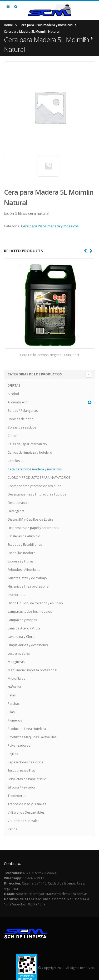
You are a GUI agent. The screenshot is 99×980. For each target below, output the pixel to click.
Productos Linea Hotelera (27, 729)
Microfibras (16, 678)
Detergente (16, 511)
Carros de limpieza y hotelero (30, 452)
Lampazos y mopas (22, 620)
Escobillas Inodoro (22, 553)
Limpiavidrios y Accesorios (28, 645)
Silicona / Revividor (22, 787)
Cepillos (14, 461)
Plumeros (15, 720)
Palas (12, 695)
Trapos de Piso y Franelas (27, 804)
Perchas (14, 704)
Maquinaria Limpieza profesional (32, 670)
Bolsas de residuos (22, 427)
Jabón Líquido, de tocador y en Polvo (35, 603)
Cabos (13, 436)
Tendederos (17, 796)
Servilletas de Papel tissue (27, 779)
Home (8, 25)
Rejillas (13, 754)
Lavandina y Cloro (21, 637)
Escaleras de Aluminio (24, 536)
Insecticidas (16, 595)
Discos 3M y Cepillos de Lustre (30, 519)
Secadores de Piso (21, 771)
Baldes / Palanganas (23, 411)
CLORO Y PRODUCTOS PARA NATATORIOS (39, 478)
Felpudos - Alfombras (24, 570)
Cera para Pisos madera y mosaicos (46, 25)
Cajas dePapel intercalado (27, 444)
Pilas (11, 712)
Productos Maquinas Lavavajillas (32, 737)
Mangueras (16, 662)
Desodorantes (18, 503)
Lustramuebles (19, 653)
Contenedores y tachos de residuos (34, 486)
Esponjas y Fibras (21, 561)
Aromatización (19, 402)
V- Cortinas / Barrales (23, 821)
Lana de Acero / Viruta (24, 628)
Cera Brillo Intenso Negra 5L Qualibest (50, 355)
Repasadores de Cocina (26, 762)
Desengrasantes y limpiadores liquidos (37, 494)
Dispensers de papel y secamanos (33, 528)
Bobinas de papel (21, 419)
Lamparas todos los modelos (30, 612)
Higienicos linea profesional (28, 586)
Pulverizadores (19, 745)
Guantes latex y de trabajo (27, 578)
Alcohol (13, 394)
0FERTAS (14, 385)
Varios (12, 829)
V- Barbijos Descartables (26, 812)
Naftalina (14, 687)
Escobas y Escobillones (25, 545)
